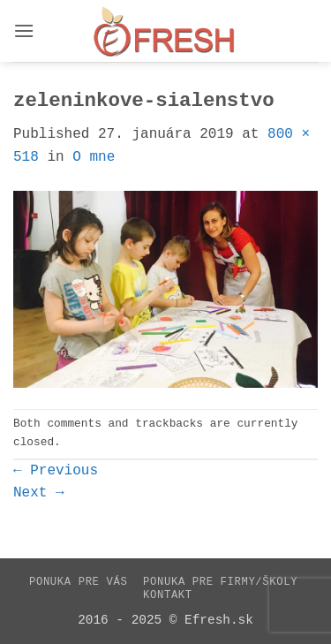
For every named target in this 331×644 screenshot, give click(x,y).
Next (39, 493)
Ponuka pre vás (78, 582)
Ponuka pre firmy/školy (220, 582)
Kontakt (168, 595)
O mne (94, 157)
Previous (56, 471)
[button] (24, 30)
